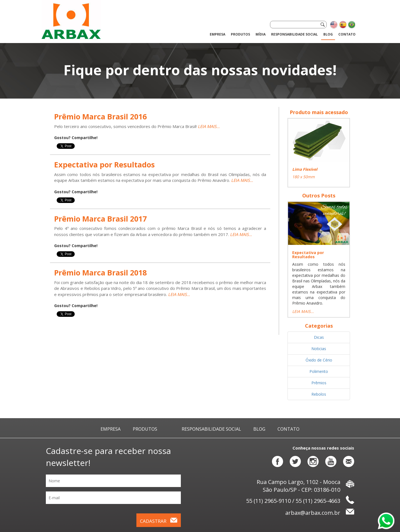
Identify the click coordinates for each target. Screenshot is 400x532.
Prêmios (319, 383)
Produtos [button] (240, 34)
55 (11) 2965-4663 (318, 501)
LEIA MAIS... (209, 126)
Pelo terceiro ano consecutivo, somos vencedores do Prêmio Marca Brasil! (126, 126)
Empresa (217, 34)
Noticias (319, 349)
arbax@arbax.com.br (320, 513)
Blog (328, 34)
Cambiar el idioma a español (342, 25)
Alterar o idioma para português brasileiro (351, 25)
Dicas (319, 337)
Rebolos (319, 394)
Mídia (261, 34)
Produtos (145, 429)
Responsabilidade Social (294, 34)
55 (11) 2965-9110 (268, 501)
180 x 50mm (303, 177)
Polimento (319, 371)
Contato (347, 34)
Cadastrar (159, 521)
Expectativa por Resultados (308, 255)
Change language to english (334, 25)
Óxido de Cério (319, 360)
